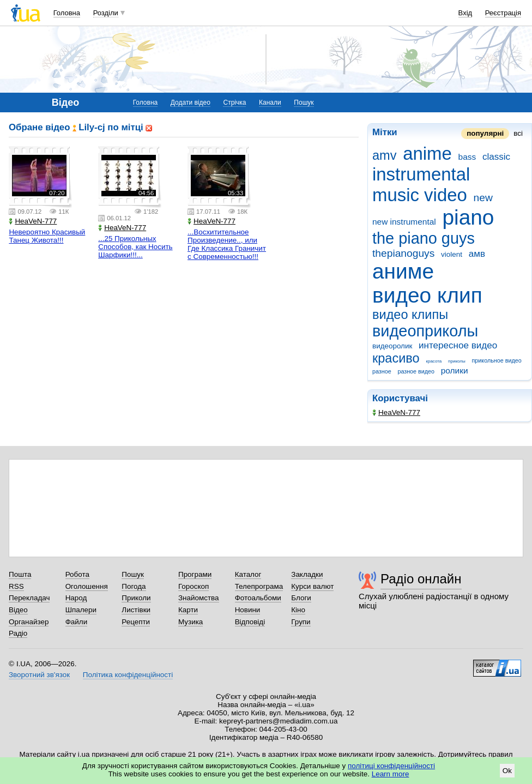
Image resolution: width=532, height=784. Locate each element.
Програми (195, 574)
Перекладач (29, 598)
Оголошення (87, 586)
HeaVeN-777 (396, 412)
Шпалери (81, 610)
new (483, 198)
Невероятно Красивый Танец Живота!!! (47, 236)
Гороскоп (194, 586)
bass (467, 157)
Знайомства (199, 598)
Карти (188, 610)
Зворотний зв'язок (39, 675)
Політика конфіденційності (128, 675)
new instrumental (404, 222)
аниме (403, 271)
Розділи (106, 13)
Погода (134, 586)
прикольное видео (497, 360)
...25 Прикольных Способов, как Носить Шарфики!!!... (135, 247)
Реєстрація (503, 13)
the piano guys (424, 238)
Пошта (20, 574)
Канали (270, 102)
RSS (16, 586)
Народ (76, 598)
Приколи (136, 598)
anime (427, 153)
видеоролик (392, 346)
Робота (77, 574)
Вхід (465, 13)
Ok (507, 771)
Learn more (391, 774)
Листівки (136, 610)
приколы (457, 361)
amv (384, 155)
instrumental (421, 174)
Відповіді (250, 622)
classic (496, 157)
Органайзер (29, 622)
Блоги (301, 598)
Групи (301, 622)
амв (477, 254)
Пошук (304, 102)
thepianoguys (403, 253)
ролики (455, 370)
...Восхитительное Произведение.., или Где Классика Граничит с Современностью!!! (227, 244)
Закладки (307, 574)
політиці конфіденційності (391, 766)
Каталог (248, 574)
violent (452, 254)
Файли (77, 622)
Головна (67, 13)
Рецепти (136, 622)
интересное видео (458, 345)
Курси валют (312, 586)
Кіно (298, 610)
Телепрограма (259, 586)
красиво (396, 358)
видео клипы (410, 315)
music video (420, 195)
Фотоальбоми (258, 598)
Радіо (18, 633)
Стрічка (234, 102)
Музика (191, 622)
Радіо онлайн (421, 579)
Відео (18, 610)
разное (382, 371)
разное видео (416, 371)
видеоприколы (425, 331)
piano (468, 217)
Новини (248, 610)
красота (434, 361)
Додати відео (191, 102)
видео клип (427, 295)
